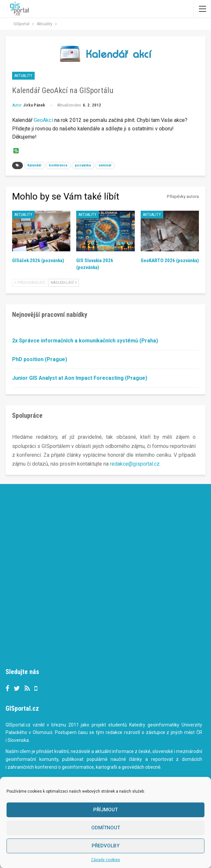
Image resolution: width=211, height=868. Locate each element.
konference (58, 165)
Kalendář (35, 165)
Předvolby (105, 846)
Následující (64, 283)
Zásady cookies (105, 860)
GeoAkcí (43, 120)
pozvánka (83, 165)
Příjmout (105, 810)
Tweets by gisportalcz (31, 655)
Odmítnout (106, 828)
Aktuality (23, 76)
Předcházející (30, 283)
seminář (105, 165)
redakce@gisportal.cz (135, 464)
